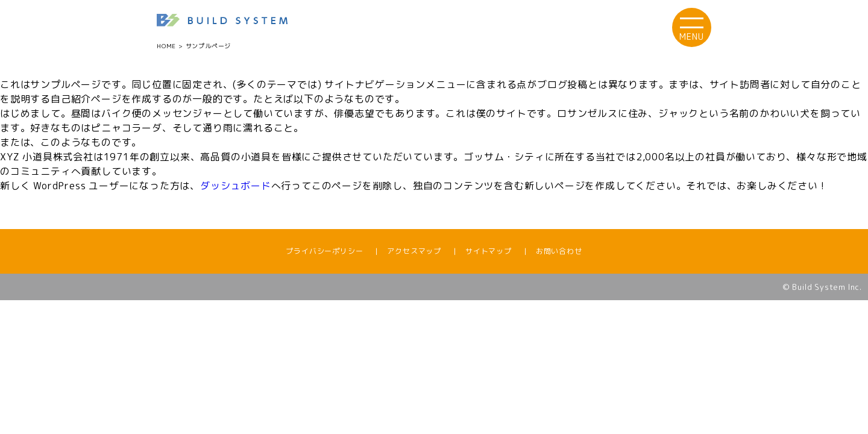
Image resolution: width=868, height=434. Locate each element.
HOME (166, 46)
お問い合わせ (559, 251)
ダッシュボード (236, 186)
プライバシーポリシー (324, 251)
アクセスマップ (414, 251)
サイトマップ (489, 251)
